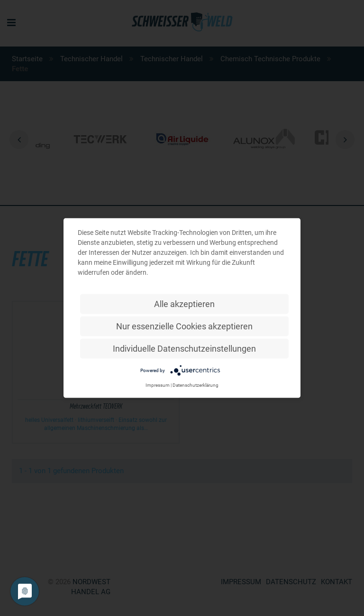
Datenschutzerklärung (196, 385)
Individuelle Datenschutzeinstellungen (184, 349)
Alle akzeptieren (184, 304)
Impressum (158, 385)
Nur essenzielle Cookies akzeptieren (184, 326)
